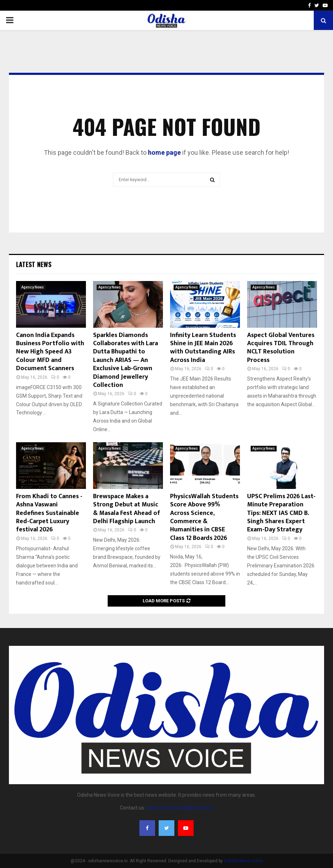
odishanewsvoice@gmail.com (180, 808)
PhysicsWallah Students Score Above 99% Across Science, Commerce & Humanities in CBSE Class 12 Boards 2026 (204, 517)
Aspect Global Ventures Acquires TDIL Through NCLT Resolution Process (281, 348)
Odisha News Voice (243, 861)
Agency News (33, 287)
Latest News (34, 264)
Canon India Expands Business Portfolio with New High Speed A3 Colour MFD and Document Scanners (50, 352)
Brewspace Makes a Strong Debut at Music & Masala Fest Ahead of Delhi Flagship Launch (127, 509)
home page (164, 152)
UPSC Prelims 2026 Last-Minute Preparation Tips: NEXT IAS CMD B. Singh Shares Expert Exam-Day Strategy (281, 513)
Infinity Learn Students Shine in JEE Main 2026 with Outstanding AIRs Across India (203, 348)
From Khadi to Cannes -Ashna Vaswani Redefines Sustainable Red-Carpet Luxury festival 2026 (49, 513)
